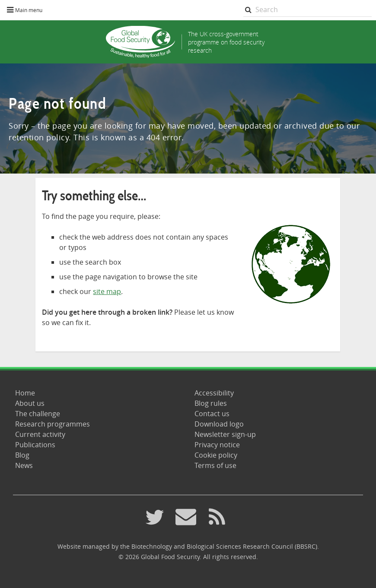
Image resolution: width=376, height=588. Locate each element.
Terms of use (215, 465)
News (24, 465)
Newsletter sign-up (225, 434)
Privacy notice (217, 445)
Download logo (219, 424)
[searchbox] (308, 10)
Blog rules (211, 403)
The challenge (38, 414)
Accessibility (214, 393)
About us (30, 403)
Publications (35, 445)
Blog (22, 455)
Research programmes (53, 424)
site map (107, 291)
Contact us (212, 414)
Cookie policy (216, 455)
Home (25, 393)
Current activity (40, 434)
